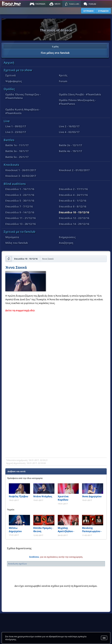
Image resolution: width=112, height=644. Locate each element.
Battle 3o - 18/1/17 (17, 151)
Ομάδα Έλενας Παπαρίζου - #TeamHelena (23, 96)
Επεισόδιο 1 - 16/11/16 (20, 189)
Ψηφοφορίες (14, 81)
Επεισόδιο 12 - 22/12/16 (74, 218)
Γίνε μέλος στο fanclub (55, 49)
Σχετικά (10, 75)
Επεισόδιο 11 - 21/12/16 (21, 218)
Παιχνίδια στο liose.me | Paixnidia (12, 4)
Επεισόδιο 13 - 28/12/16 (21, 224)
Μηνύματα (12, 237)
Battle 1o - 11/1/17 (17, 145)
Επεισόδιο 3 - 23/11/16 (20, 195)
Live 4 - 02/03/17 (69, 132)
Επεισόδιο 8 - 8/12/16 (73, 206)
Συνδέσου (34, 557)
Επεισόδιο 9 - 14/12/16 (20, 212)
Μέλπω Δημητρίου (15, 530)
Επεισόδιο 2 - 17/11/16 (73, 189)
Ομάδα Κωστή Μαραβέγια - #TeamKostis (23, 111)
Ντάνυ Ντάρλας (43, 496)
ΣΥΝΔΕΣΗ (103, 11)
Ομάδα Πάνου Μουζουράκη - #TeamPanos (77, 102)
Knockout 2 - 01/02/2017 (74, 170)
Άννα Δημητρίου (92, 496)
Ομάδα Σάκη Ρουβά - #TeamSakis (80, 94)
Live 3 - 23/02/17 (16, 132)
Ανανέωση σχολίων (17, 564)
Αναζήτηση (66, 243)
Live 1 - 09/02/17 (16, 126)
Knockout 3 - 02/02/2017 (21, 176)
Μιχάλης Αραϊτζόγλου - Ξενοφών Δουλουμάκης (66, 530)
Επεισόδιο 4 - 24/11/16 (73, 195)
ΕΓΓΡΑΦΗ (88, 11)
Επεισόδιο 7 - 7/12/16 (19, 206)
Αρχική (9, 63)
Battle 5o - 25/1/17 (17, 157)
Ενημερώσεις (67, 237)
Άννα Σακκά (16, 268)
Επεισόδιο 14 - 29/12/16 (74, 224)
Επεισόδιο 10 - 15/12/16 (74, 212)
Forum (63, 81)
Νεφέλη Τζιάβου (18, 496)
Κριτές (63, 75)
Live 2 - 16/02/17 (69, 126)
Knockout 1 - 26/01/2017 (21, 170)
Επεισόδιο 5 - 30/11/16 (20, 201)
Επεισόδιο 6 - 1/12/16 (73, 201)
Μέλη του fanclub (17, 243)
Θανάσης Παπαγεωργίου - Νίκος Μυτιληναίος (92, 530)
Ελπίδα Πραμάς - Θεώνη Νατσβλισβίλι (43, 530)
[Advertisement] (56, 428)
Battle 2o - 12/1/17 (70, 145)
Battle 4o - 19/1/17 (70, 151)
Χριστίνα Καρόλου (63, 498)
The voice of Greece (56, 30)
